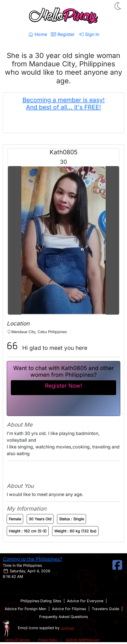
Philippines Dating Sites (41, 601)
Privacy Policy (48, 640)
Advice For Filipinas (69, 609)
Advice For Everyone (85, 601)
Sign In (89, 34)
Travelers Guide (105, 609)
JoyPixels (67, 628)
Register (63, 34)
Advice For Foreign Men (25, 609)
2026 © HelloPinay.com (83, 640)
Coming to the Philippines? (32, 559)
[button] (118, 6)
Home (37, 34)
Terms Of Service (17, 640)
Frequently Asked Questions (63, 617)
